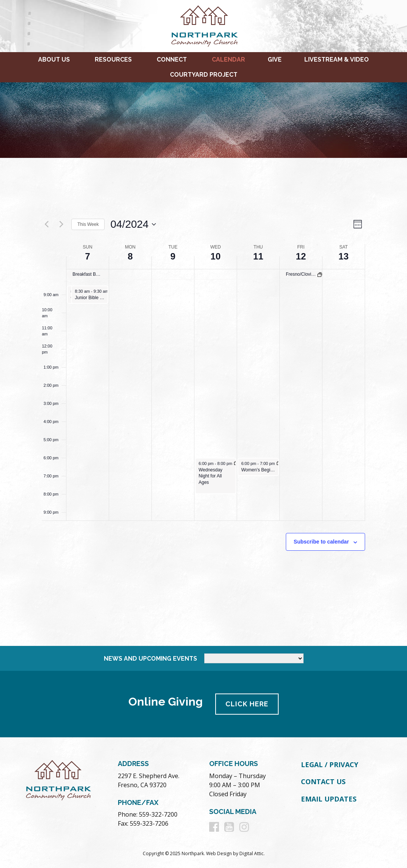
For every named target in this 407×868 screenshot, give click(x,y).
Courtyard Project (204, 75)
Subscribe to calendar (321, 542)
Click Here (247, 704)
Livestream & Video (337, 59)
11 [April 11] (258, 256)
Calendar (228, 59)
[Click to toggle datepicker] (133, 224)
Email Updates (329, 799)
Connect (172, 59)
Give (275, 59)
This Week (88, 224)
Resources (113, 59)
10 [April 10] (216, 256)
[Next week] (61, 224)
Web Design (219, 853)
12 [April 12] (301, 256)
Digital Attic (251, 853)
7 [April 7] (87, 256)
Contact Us (323, 782)
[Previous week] (46, 224)
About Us (54, 59)
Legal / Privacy (330, 765)
